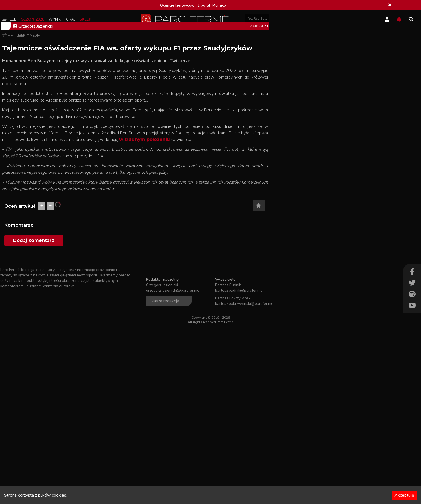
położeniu (157, 317)
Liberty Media (28, 213)
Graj (71, 19)
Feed (10, 19)
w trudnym (132, 317)
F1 (5, 204)
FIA (11, 213)
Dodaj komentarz (34, 418)
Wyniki (55, 19)
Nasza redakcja (165, 479)
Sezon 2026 (33, 19)
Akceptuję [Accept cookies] (404, 495)
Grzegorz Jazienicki (33, 204)
